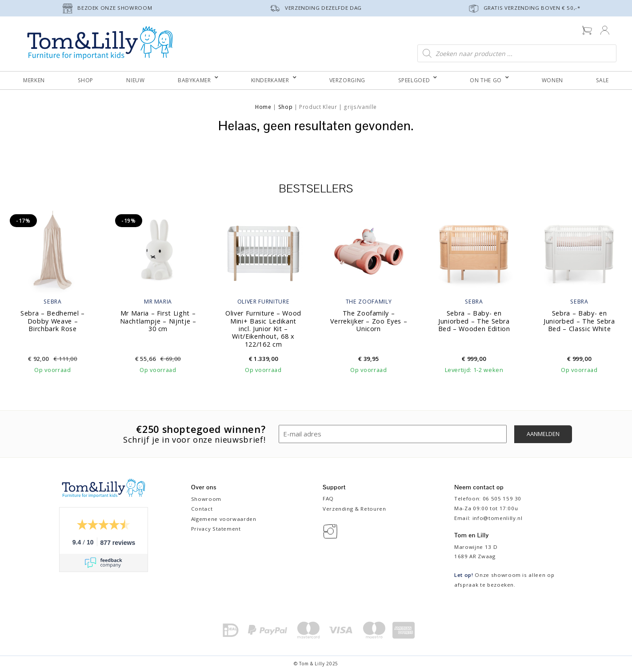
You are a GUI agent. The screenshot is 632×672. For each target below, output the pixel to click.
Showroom (206, 499)
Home (263, 107)
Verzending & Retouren (354, 509)
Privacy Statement (216, 529)
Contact (202, 509)
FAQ (328, 498)
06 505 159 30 (502, 498)
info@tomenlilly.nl (498, 518)
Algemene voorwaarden (224, 519)
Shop (286, 107)
